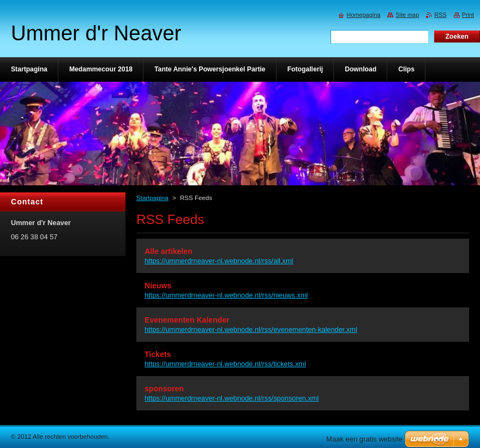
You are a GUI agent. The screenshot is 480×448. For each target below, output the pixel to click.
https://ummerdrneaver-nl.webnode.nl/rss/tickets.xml (225, 364)
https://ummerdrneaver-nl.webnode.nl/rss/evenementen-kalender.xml (251, 329)
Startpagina (152, 198)
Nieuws (158, 286)
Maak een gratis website (364, 439)
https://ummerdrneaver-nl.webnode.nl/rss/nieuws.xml (226, 295)
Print (468, 15)
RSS (440, 15)
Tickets (158, 354)
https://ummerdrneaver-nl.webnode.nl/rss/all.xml (219, 261)
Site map (407, 15)
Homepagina (364, 15)
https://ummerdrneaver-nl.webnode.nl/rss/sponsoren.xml (232, 398)
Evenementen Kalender (187, 320)
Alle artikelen (169, 251)
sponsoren (164, 389)
